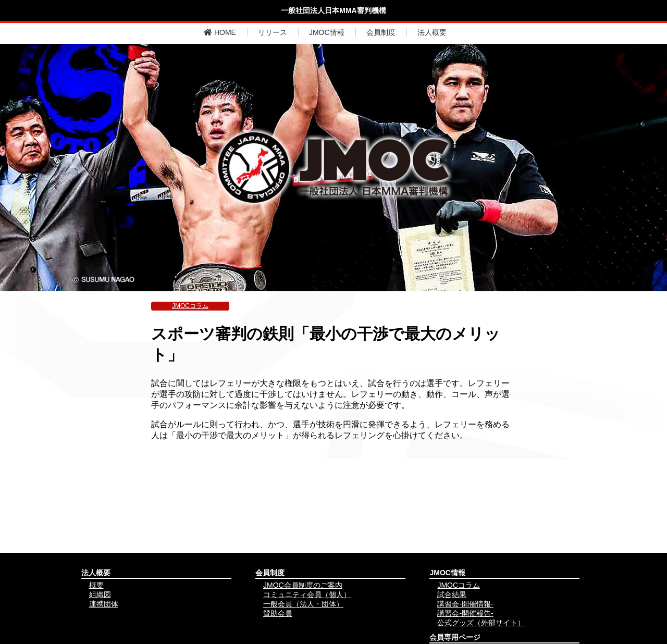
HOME (220, 32)
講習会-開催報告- (465, 613)
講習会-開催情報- (465, 604)
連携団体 (104, 604)
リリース (273, 32)
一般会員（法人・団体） (303, 604)
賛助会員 (278, 613)
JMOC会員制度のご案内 (303, 585)
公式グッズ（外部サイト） (481, 623)
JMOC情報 (327, 32)
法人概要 (432, 32)
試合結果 (452, 595)
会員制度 (381, 32)
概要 (96, 585)
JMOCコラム (190, 306)
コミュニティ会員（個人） (307, 595)
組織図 (100, 595)
